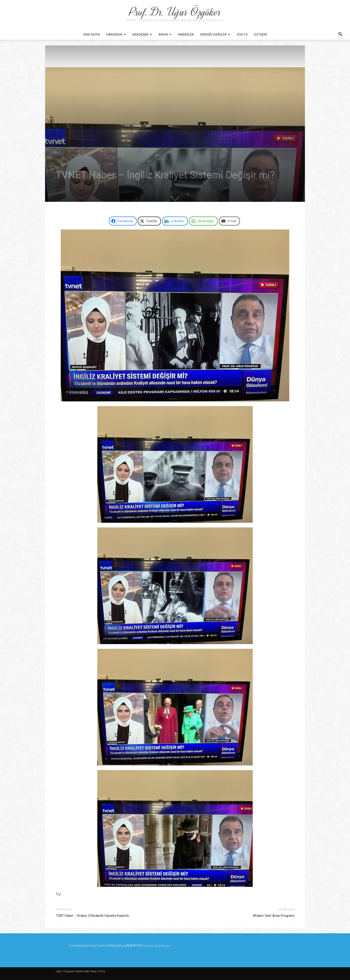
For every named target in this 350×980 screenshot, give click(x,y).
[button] (340, 35)
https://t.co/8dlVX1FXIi (126, 946)
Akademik (142, 34)
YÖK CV (242, 34)
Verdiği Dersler (215, 34)
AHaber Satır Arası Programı (274, 916)
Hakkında (116, 34)
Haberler (186, 34)
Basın (165, 34)
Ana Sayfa (92, 34)
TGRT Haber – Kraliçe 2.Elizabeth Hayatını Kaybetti (92, 916)
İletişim (260, 34)
